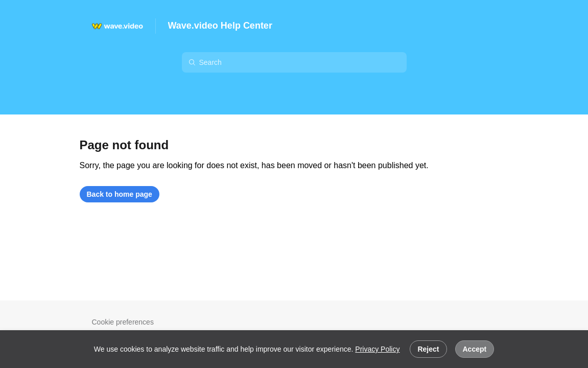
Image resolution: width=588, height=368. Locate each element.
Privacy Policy (377, 349)
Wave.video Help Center (220, 26)
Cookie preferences (123, 322)
